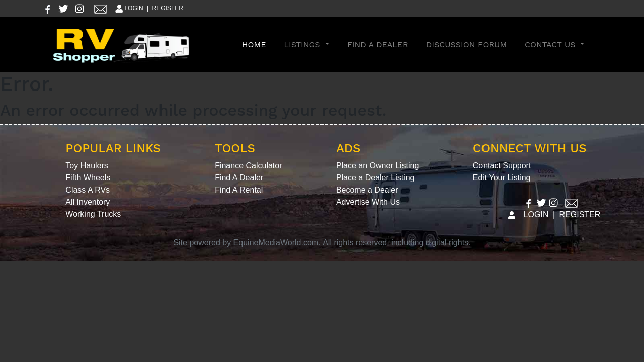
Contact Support (502, 166)
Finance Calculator (248, 166)
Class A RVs (88, 190)
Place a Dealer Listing (375, 178)
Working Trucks (93, 214)
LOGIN (129, 8)
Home (256, 44)
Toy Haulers (87, 166)
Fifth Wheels (88, 178)
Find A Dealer (378, 44)
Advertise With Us (368, 202)
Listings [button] (303, 44)
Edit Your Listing (502, 178)
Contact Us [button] (551, 44)
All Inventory (88, 202)
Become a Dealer (367, 190)
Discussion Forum (466, 44)
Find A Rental (239, 190)
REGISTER (168, 8)
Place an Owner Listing (378, 166)
